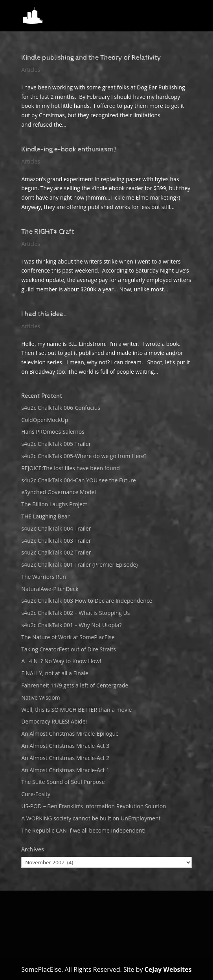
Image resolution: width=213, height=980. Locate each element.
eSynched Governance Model (59, 492)
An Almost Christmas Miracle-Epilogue (70, 734)
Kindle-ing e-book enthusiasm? (69, 149)
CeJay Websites (168, 969)
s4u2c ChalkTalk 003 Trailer (56, 541)
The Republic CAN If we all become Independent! (83, 830)
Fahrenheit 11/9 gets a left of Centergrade (75, 685)
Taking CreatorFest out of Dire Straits (69, 649)
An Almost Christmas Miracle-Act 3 (65, 746)
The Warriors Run (44, 577)
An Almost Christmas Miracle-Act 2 (65, 758)
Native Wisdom (40, 697)
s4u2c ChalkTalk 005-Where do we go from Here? (84, 456)
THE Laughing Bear (45, 516)
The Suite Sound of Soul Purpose (63, 782)
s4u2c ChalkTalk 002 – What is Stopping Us (75, 613)
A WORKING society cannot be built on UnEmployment (91, 818)
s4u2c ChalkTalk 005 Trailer (56, 444)
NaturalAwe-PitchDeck (50, 589)
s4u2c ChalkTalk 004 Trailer (56, 528)
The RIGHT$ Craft (48, 232)
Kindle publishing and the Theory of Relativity (91, 57)
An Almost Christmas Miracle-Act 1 (65, 770)
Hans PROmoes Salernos (53, 432)
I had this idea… (45, 314)
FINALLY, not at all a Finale (55, 673)
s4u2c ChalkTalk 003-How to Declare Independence (87, 601)
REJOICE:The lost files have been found (71, 468)
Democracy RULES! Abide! (54, 721)
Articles (31, 70)
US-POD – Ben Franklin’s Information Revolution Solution (94, 806)
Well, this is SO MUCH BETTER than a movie (76, 710)
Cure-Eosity (36, 794)
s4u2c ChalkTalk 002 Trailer (56, 552)
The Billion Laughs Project (54, 504)
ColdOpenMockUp (45, 420)
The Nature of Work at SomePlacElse (68, 637)
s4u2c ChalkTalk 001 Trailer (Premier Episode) (79, 565)
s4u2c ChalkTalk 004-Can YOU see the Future (79, 480)
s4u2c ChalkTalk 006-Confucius (61, 408)
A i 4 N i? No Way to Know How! (61, 661)
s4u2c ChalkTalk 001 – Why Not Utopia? (71, 625)
